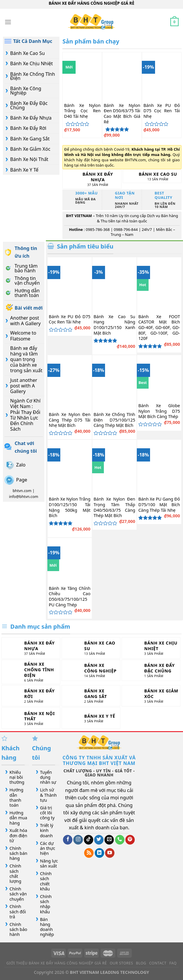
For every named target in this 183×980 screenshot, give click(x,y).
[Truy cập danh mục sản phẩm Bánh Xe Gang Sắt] (91, 696)
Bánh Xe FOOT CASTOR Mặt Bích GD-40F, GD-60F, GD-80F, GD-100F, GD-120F (159, 328)
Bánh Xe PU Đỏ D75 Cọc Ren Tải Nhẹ (162, 111)
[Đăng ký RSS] (89, 853)
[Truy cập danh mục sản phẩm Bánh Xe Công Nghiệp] (91, 670)
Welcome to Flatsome (23, 336)
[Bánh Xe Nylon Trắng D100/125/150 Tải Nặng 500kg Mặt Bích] (70, 466)
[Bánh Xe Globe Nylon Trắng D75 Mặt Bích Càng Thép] (159, 377)
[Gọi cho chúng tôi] (120, 840)
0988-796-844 (126, 229)
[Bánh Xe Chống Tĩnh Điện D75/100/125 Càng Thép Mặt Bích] (114, 382)
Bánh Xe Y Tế (24, 170)
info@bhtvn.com (24, 496)
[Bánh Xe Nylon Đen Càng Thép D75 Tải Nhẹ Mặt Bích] (70, 382)
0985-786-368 (98, 229)
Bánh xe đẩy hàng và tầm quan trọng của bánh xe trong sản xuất (26, 359)
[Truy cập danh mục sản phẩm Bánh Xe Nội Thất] (31, 718)
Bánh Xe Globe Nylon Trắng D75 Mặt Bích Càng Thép (159, 411)
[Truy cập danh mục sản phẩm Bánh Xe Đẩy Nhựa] (92, 179)
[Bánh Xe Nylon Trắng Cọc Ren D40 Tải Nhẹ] (82, 76)
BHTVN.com (135, 160)
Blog (141, 963)
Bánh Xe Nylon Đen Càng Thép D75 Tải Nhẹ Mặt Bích (70, 420)
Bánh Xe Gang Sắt (30, 139)
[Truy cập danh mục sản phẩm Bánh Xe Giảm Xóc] (151, 696)
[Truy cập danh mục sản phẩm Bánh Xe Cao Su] (152, 176)
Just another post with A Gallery (24, 386)
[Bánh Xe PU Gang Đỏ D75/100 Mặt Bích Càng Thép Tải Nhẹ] (159, 466)
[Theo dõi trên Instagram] (78, 840)
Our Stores (121, 963)
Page (22, 480)
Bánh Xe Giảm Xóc (30, 149)
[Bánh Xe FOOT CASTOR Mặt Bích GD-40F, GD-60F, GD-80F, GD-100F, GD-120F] (159, 284)
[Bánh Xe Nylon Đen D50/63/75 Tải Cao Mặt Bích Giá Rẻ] (122, 76)
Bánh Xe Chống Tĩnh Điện (33, 76)
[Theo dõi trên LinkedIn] (99, 853)
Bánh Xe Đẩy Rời (28, 128)
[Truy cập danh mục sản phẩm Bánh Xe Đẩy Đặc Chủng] (151, 670)
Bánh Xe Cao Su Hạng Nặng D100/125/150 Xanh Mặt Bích (114, 325)
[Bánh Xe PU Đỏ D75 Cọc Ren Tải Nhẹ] (162, 76)
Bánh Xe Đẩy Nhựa (31, 118)
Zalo (21, 465)
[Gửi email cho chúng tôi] (109, 840)
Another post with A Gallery (26, 321)
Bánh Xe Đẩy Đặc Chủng (29, 105)
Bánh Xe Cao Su (28, 53)
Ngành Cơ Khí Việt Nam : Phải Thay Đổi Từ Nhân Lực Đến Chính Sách (25, 415)
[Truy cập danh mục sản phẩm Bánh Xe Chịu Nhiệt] (151, 648)
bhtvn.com (22, 491)
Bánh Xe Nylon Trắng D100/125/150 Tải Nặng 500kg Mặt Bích (70, 507)
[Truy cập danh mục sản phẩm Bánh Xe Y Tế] (91, 718)
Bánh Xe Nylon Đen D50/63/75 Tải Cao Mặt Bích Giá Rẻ (122, 114)
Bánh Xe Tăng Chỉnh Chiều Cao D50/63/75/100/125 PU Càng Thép (70, 597)
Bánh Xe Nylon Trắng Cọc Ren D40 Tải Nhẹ (82, 111)
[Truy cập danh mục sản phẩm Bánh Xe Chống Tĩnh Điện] (31, 672)
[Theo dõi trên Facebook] (68, 840)
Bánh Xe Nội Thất (29, 159)
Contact (158, 963)
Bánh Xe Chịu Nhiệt (32, 63)
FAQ (173, 963)
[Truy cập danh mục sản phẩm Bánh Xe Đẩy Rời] (31, 696)
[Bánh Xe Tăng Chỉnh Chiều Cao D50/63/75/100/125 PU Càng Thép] (70, 560)
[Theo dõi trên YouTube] (110, 853)
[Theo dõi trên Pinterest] (130, 840)
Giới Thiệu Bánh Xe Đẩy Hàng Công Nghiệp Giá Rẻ (57, 963)
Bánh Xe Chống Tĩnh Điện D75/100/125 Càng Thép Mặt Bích (114, 420)
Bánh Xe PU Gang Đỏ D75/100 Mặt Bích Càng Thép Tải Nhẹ (159, 505)
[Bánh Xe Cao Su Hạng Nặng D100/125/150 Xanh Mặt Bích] (114, 284)
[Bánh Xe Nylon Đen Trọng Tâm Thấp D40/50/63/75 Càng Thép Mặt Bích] (114, 466)
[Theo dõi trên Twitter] (99, 840)
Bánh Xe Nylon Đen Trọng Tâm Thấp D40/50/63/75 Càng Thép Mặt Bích (114, 507)
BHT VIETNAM (79, 216)
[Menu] (8, 22)
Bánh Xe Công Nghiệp (26, 90)
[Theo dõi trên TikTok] (89, 840)
